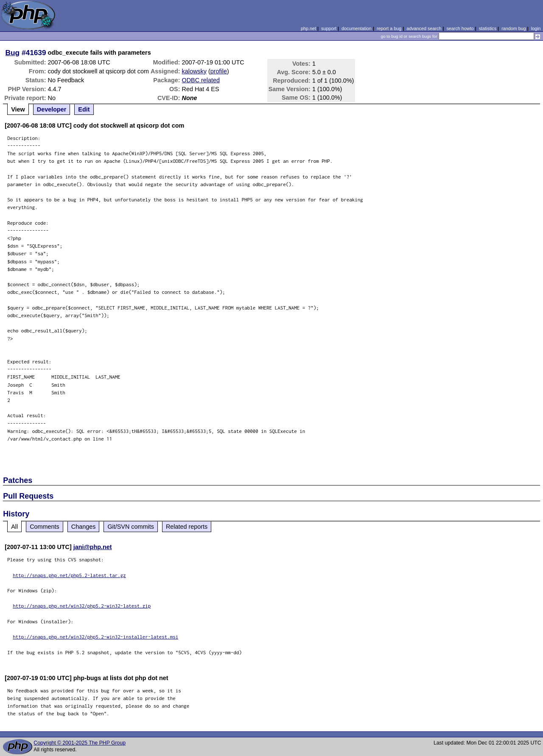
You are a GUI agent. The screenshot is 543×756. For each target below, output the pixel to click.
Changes (84, 527)
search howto (460, 28)
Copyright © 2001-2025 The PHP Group (80, 743)
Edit (84, 109)
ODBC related (201, 80)
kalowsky (194, 71)
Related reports (187, 527)
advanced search (424, 28)
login (536, 28)
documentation (357, 28)
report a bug (389, 28)
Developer (52, 109)
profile (219, 71)
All (14, 527)
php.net (308, 28)
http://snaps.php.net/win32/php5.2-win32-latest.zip (82, 606)
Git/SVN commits (131, 527)
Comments (45, 527)
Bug (13, 53)
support (329, 28)
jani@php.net (93, 547)
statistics (488, 28)
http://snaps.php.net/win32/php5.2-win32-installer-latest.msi (95, 637)
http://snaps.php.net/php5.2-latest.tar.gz (69, 575)
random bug (514, 28)
